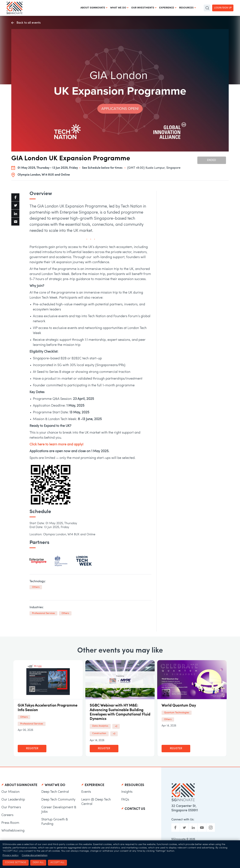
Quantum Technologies (177, 713)
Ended (212, 160)
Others (36, 587)
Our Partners (11, 807)
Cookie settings (16, 863)
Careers (7, 815)
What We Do (118, 8)
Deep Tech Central (55, 792)
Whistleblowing (13, 831)
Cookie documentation (35, 855)
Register (32, 749)
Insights (127, 792)
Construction (99, 733)
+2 (116, 726)
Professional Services (43, 613)
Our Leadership (13, 800)
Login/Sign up (223, 8)
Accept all (57, 863)
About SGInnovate (93, 8)
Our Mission (10, 792)
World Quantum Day (179, 706)
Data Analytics (100, 726)
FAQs (125, 800)
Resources (186, 8)
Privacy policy (11, 855)
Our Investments (143, 8)
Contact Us (135, 809)
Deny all (38, 863)
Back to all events (26, 23)
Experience (167, 8)
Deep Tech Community (58, 800)
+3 (114, 734)
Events (86, 792)
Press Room (10, 823)
